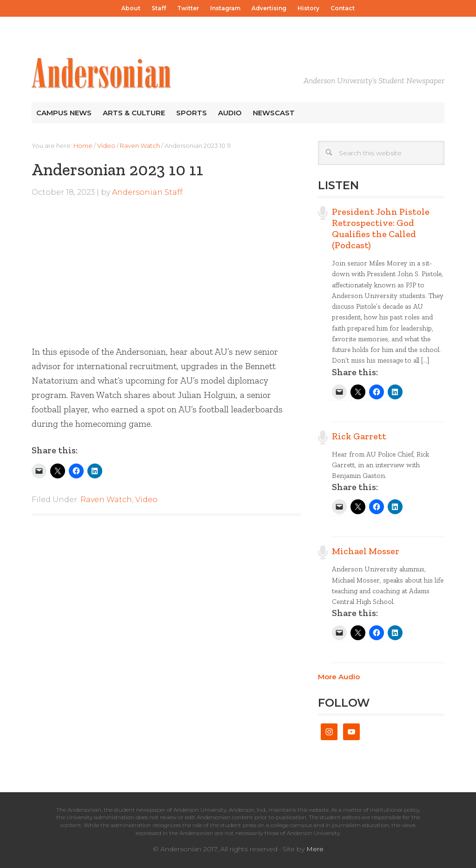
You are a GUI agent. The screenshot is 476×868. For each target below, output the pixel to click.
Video (146, 500)
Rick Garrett (359, 436)
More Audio (339, 677)
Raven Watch (106, 500)
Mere (315, 849)
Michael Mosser (366, 551)
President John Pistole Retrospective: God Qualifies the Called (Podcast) (381, 228)
